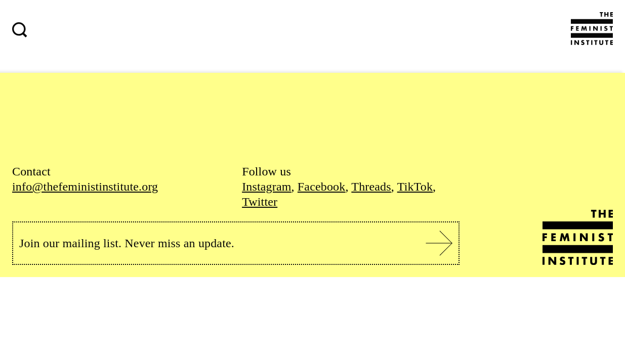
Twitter (260, 202)
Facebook (322, 187)
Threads (371, 187)
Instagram (266, 187)
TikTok (415, 187)
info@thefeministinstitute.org (85, 187)
